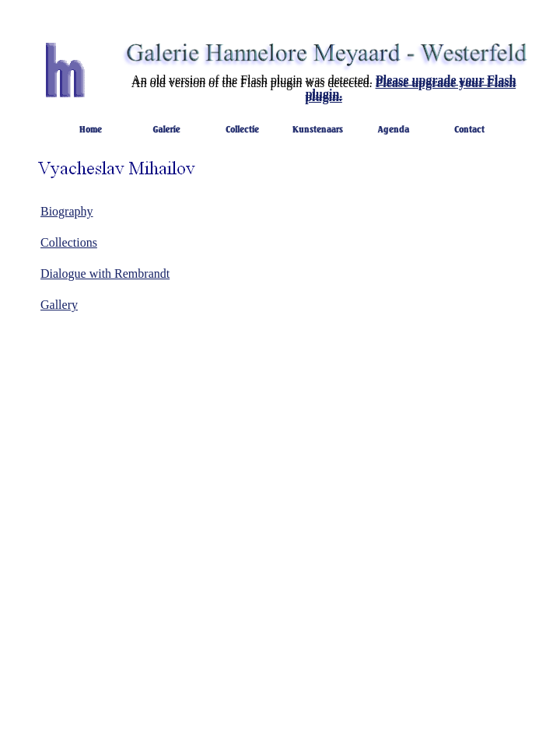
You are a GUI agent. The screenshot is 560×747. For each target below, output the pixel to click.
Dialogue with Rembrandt (105, 274)
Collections (69, 242)
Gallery (59, 305)
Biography (67, 211)
